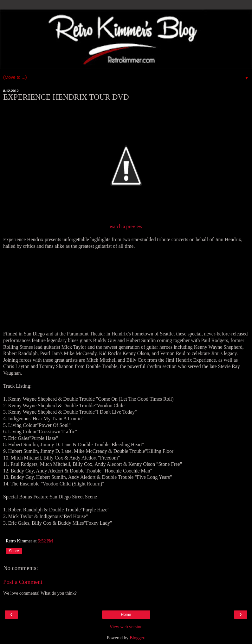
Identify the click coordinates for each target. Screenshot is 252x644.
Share (14, 551)
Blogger (137, 638)
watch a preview (126, 226)
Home (126, 615)
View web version (126, 627)
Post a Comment (23, 582)
